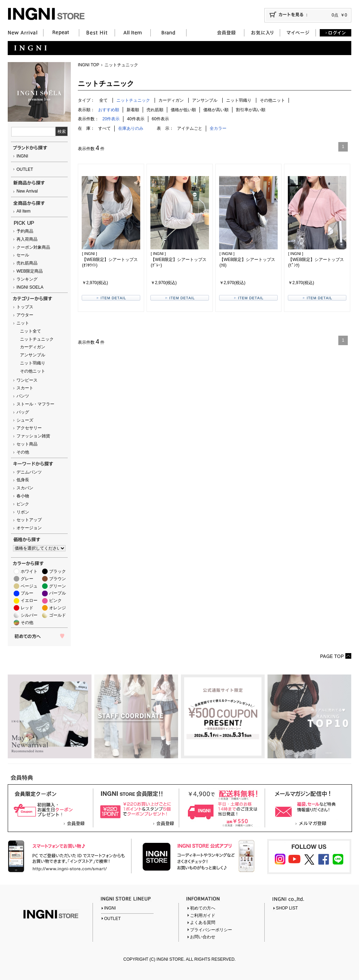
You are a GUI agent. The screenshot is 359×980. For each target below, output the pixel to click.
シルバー (29, 615)
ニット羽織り (33, 363)
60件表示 (160, 119)
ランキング (27, 279)
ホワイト (29, 571)
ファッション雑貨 (33, 436)
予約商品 (25, 231)
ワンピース (27, 380)
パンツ (23, 396)
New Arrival (27, 191)
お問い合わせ (203, 937)
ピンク (23, 504)
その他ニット (33, 371)
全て (103, 100)
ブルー (27, 593)
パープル (57, 593)
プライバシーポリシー (211, 930)
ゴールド (57, 615)
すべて (104, 128)
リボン (23, 512)
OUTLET (25, 169)
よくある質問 (203, 922)
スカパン (25, 488)
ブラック (57, 571)
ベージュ (29, 586)
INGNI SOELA (30, 287)
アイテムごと (190, 128)
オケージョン (29, 528)
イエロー (29, 600)
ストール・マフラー (35, 404)
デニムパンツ (29, 472)
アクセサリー (29, 428)
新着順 (133, 110)
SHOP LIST (287, 908)
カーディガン (33, 347)
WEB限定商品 (30, 271)
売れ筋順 (155, 110)
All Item (23, 211)
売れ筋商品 (27, 263)
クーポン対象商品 (33, 247)
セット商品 (27, 444)
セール (23, 255)
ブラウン (57, 579)
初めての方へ (203, 908)
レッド (27, 608)
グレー (27, 579)
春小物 (23, 496)
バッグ (23, 412)
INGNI (22, 156)
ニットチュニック (37, 339)
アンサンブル (33, 355)
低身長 (23, 480)
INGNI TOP (89, 65)
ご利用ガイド (203, 915)
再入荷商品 (27, 239)
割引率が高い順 (251, 110)
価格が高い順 (216, 110)
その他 (23, 452)
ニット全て (31, 331)
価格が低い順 (183, 110)
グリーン (57, 586)
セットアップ (29, 520)
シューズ (25, 420)
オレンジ (57, 608)
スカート (25, 388)
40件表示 (136, 119)
